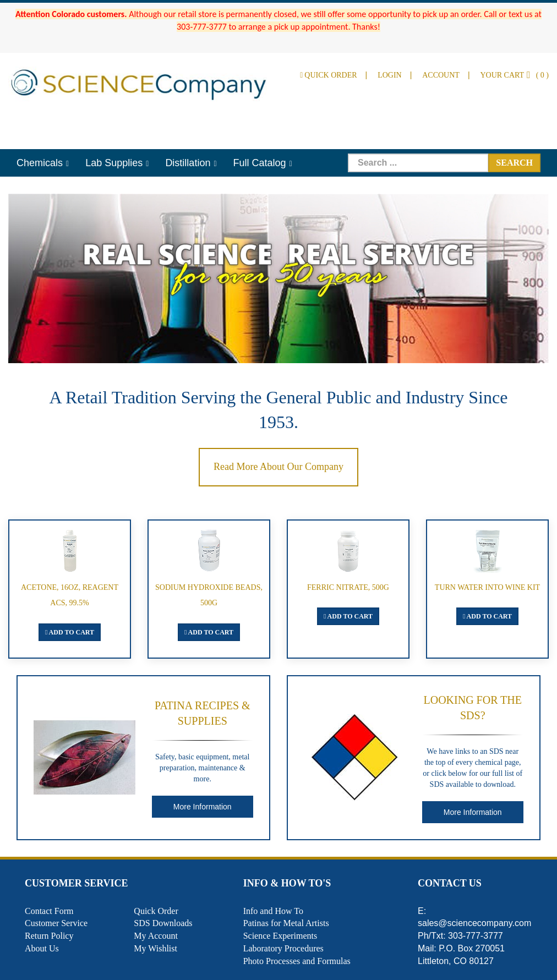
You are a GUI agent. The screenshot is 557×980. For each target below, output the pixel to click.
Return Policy (49, 936)
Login (390, 75)
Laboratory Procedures (283, 948)
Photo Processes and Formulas (297, 961)
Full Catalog (260, 163)
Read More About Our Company (278, 467)
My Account (156, 936)
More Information (203, 807)
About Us (42, 948)
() (514, 75)
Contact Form (49, 911)
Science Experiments (280, 936)
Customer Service (56, 923)
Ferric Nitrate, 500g (348, 587)
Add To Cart (70, 632)
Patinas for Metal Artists (286, 923)
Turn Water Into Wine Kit (487, 587)
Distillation (188, 163)
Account (441, 75)
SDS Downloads (163, 923)
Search (514, 163)
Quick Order (328, 75)
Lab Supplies (114, 163)
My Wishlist (155, 948)
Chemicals (40, 163)
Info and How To (273, 911)
